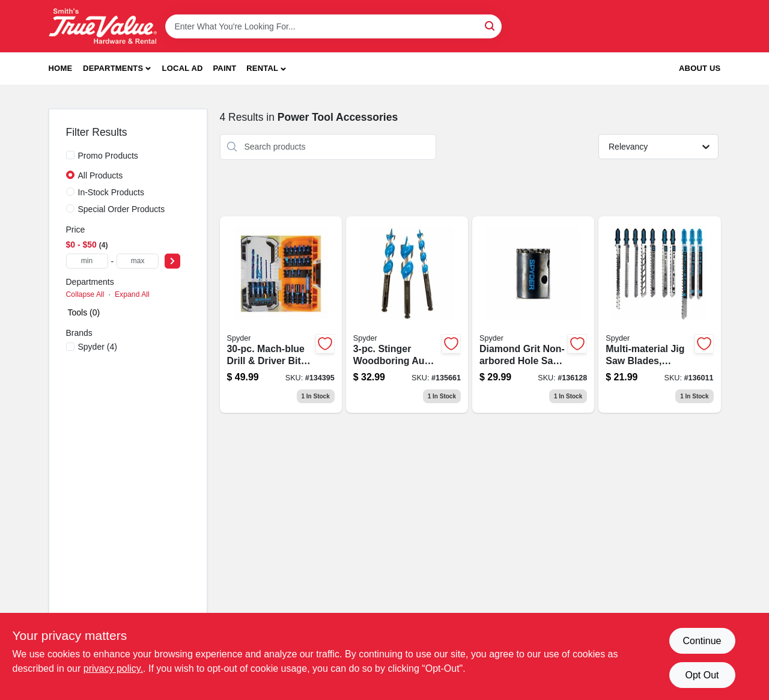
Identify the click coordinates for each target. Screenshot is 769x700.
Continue (702, 641)
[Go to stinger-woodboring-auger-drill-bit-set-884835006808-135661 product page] (407, 315)
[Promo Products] (70, 155)
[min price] (87, 261)
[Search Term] (333, 26)
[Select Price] (172, 261)
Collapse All (85, 294)
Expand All (132, 294)
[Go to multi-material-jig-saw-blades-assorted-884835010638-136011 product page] (659, 315)
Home (61, 68)
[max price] (138, 261)
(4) (98, 347)
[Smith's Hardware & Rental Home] (103, 26)
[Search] (491, 26)
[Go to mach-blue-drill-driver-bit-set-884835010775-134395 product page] (281, 315)
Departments (113, 68)
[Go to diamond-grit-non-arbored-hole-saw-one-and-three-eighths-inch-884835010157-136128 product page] (533, 315)
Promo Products (108, 156)
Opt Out (702, 675)
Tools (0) (84, 312)
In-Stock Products (111, 192)
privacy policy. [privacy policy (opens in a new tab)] (113, 668)
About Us (700, 68)
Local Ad (183, 68)
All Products (101, 175)
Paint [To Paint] (224, 68)
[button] (266, 69)
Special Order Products (122, 209)
